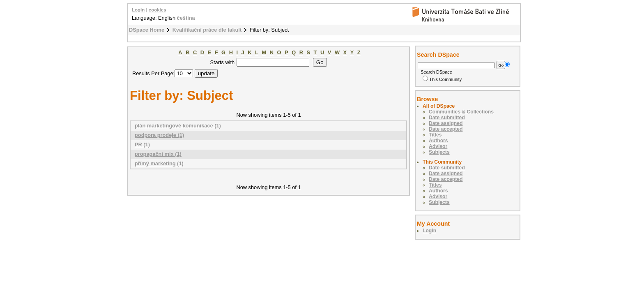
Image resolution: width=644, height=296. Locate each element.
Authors (438, 141)
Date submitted (447, 118)
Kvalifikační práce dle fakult (207, 30)
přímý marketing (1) (159, 163)
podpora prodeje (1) (159, 135)
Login (138, 10)
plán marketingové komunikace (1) (178, 126)
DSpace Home (147, 30)
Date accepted (446, 129)
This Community (442, 79)
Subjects (439, 152)
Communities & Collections (461, 112)
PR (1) (142, 145)
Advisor (438, 146)
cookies (158, 10)
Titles (435, 135)
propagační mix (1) (158, 154)
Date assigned (446, 123)
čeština (186, 18)
